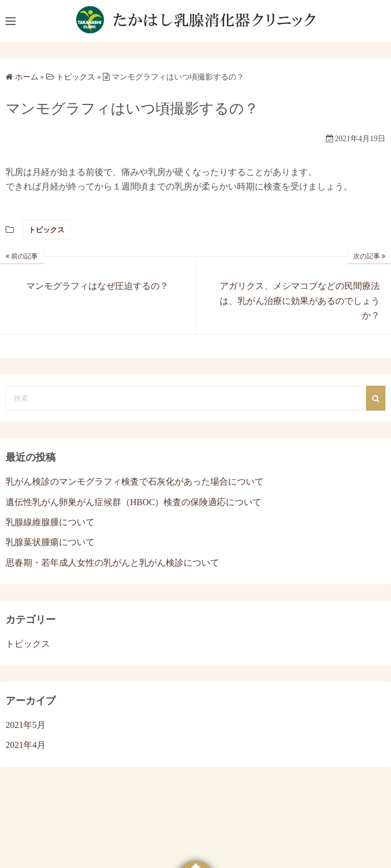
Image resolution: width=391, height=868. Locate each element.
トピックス (46, 230)
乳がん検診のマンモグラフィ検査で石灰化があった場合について (135, 482)
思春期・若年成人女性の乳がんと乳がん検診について (112, 563)
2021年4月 (26, 745)
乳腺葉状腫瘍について (50, 542)
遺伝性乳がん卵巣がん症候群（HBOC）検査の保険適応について (133, 502)
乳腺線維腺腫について (50, 522)
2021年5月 (26, 725)
